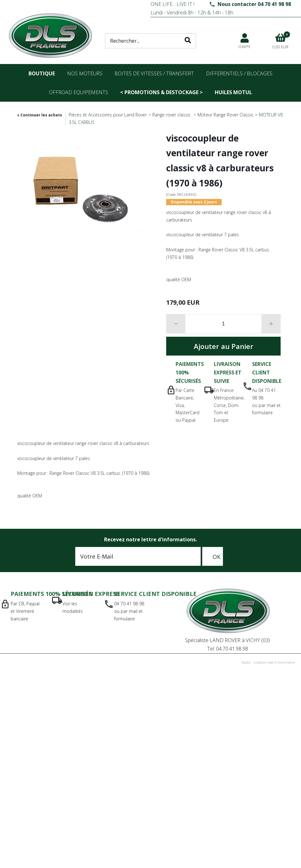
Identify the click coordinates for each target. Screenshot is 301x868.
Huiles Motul (233, 92)
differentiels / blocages (239, 73)
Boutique (42, 73)
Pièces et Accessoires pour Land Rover (108, 115)
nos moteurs (85, 73)
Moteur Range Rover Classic (225, 115)
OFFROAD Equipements (79, 92)
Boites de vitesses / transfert (154, 73)
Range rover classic (172, 115)
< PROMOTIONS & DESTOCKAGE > (161, 92)
